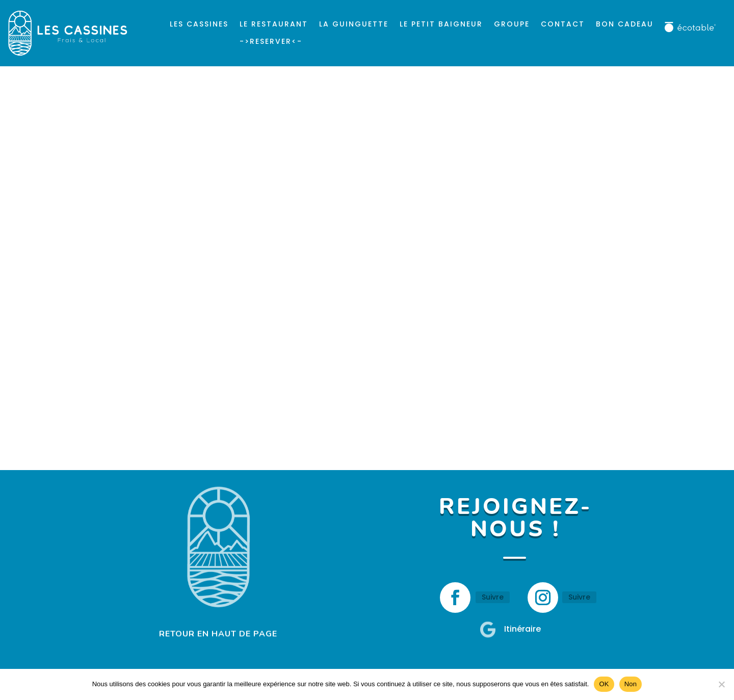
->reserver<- (271, 41)
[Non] (721, 684)
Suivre (493, 597)
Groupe (512, 24)
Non (631, 684)
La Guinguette (354, 24)
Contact (563, 24)
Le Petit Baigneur (441, 24)
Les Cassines (199, 24)
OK (604, 684)
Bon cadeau (625, 24)
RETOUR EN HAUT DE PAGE (218, 633)
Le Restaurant (274, 24)
